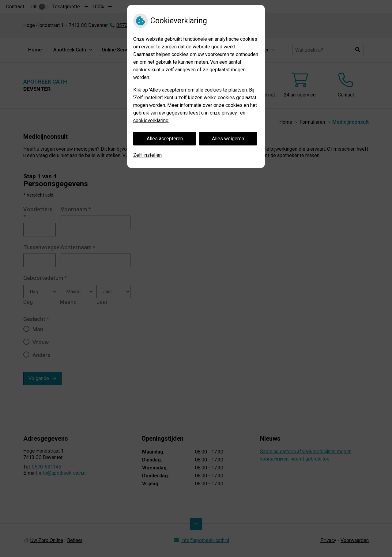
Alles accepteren (165, 139)
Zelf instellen (147, 155)
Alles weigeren (228, 139)
